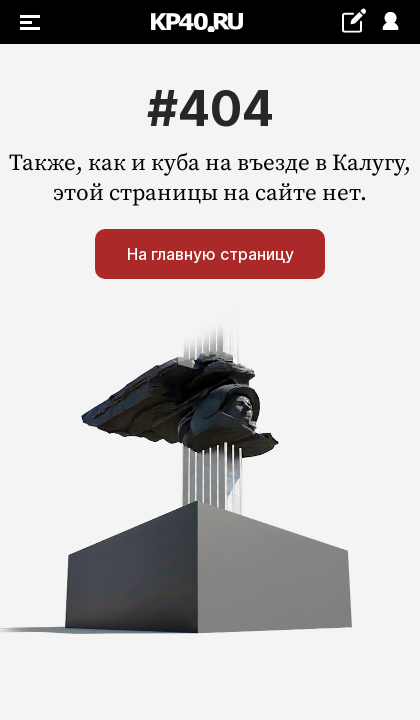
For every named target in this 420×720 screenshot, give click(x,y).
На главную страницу (210, 254)
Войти (389, 22)
